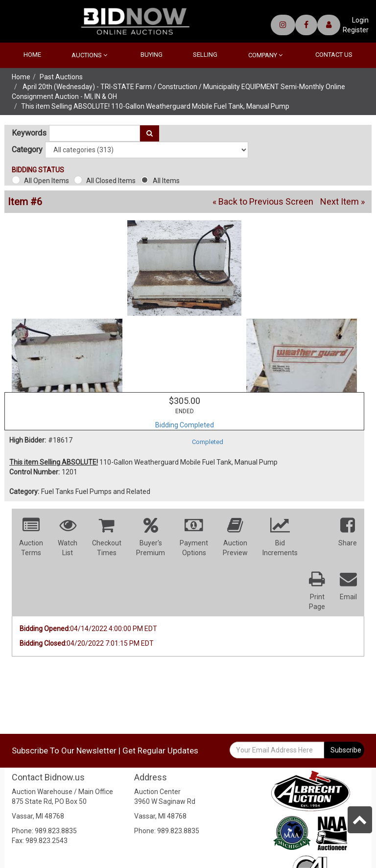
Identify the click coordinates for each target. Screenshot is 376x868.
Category (27, 150)
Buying (152, 55)
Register (356, 30)
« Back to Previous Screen (263, 201)
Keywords (29, 133)
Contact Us (334, 55)
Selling (205, 55)
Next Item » (342, 201)
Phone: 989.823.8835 (44, 831)
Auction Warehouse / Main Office (62, 792)
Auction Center (157, 792)
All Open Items (47, 181)
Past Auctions (61, 77)
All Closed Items (111, 181)
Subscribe (346, 750)
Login (360, 20)
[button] (348, 536)
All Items (166, 181)
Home (32, 55)
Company (265, 55)
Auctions (89, 55)
